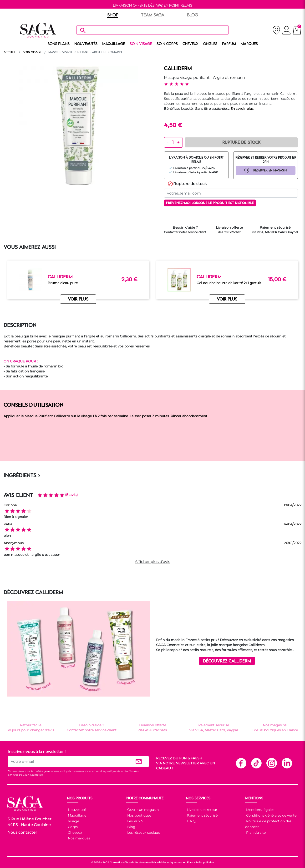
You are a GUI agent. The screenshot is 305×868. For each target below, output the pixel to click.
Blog (131, 827)
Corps (72, 827)
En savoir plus (242, 109)
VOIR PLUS (78, 300)
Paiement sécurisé (202, 815)
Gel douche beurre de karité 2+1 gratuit (229, 283)
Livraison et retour (202, 810)
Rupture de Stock (241, 143)
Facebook (241, 763)
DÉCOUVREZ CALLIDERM (227, 661)
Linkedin (287, 763)
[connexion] (287, 31)
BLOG (193, 15)
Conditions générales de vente (271, 815)
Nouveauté (76, 810)
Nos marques (79, 838)
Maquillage (77, 815)
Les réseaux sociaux (143, 833)
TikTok (256, 763)
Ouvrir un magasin (142, 810)
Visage (73, 821)
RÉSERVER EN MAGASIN (270, 171)
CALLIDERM (178, 69)
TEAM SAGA (153, 15)
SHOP (113, 15)
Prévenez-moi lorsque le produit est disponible (210, 203)
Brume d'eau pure (63, 283)
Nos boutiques (139, 815)
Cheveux (74, 833)
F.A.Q (191, 821)
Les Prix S (135, 821)
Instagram (271, 763)
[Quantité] (173, 142)
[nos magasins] (276, 30)
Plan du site (255, 833)
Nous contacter (22, 832)
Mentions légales (260, 810)
